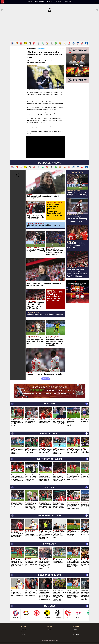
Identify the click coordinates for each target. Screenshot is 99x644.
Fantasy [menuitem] (59, 2)
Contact (23, 630)
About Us (23, 627)
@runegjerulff (41, 46)
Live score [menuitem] (40, 2)
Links (76, 635)
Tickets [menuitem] (68, 2)
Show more (46, 376)
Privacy (49, 630)
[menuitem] (14, 2)
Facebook (76, 630)
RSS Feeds (76, 632)
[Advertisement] (49, 27)
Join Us (23, 632)
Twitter (76, 627)
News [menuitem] (30, 2)
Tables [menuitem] (50, 2)
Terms (50, 627)
